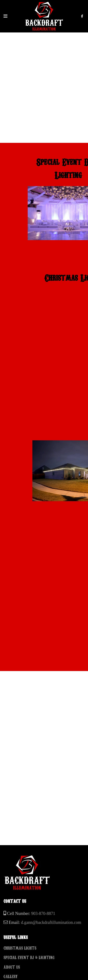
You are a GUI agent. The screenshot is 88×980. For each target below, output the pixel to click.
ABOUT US (12, 967)
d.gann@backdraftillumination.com (51, 922)
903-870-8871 (43, 914)
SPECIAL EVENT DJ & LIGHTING (29, 957)
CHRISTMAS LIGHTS (20, 948)
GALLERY (11, 976)
